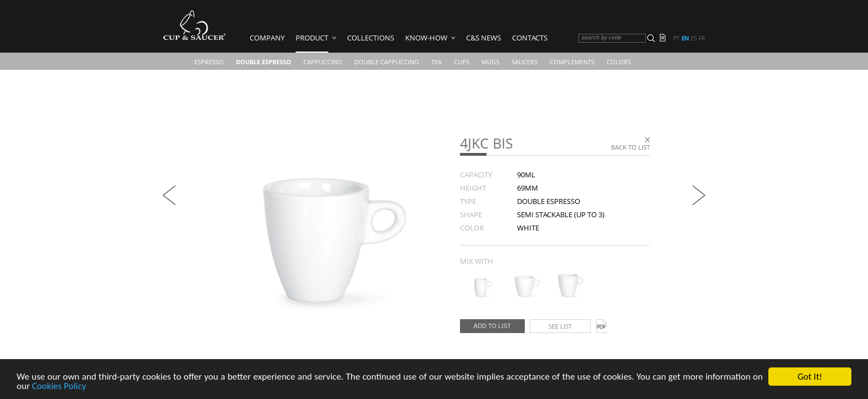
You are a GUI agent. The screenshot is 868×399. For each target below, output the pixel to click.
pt (676, 38)
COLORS (619, 62)
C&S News (484, 38)
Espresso (209, 62)
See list (560, 326)
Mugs (490, 62)
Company (267, 38)
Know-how (426, 38)
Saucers (525, 62)
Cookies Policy (59, 387)
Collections (371, 38)
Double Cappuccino (387, 62)
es (694, 38)
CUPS (462, 62)
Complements (572, 62)
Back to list (631, 147)
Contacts (530, 38)
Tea (436, 62)
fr (702, 38)
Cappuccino (323, 62)
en (685, 38)
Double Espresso (263, 62)
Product (312, 38)
